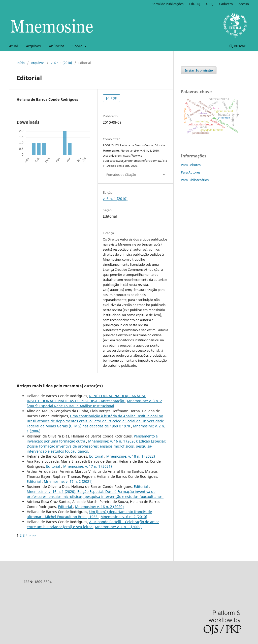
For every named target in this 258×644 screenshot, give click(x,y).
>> (34, 535)
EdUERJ (195, 4)
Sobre (78, 46)
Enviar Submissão (199, 70)
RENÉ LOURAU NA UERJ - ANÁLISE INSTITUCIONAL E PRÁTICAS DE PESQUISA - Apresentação (86, 398)
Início (21, 63)
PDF (113, 98)
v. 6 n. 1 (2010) (61, 63)
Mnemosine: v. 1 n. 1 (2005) (118, 527)
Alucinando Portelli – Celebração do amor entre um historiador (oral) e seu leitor (93, 524)
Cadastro (226, 4)
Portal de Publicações (167, 4)
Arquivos (33, 46)
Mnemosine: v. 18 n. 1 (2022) (131, 456)
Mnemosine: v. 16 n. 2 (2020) (99, 507)
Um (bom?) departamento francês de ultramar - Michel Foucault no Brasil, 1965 (89, 514)
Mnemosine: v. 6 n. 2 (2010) (124, 517)
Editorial (97, 456)
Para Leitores (191, 165)
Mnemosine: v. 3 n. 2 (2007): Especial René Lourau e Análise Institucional (94, 403)
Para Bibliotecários (195, 180)
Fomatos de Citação (121, 175)
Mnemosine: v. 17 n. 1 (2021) (88, 466)
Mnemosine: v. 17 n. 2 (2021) (68, 481)
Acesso (244, 4)
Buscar (237, 46)
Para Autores (191, 172)
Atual (13, 46)
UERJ (210, 4)
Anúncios (57, 46)
